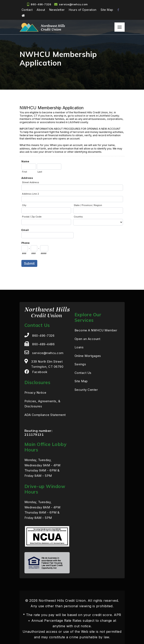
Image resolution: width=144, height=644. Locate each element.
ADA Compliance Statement (45, 415)
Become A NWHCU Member (96, 330)
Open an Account (87, 339)
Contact (27, 10)
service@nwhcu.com (73, 4)
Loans (79, 347)
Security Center (86, 390)
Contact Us (83, 373)
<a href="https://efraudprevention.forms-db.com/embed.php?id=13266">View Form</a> (72, 190)
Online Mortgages (88, 356)
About (41, 10)
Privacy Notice (35, 393)
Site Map (107, 10)
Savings (80, 364)
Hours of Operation (83, 10)
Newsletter (57, 10)
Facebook (40, 372)
